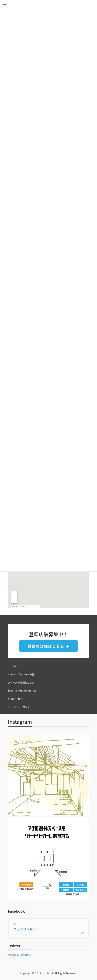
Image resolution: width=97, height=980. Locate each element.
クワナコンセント (26, 929)
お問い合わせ (15, 699)
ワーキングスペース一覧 (21, 674)
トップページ (15, 666)
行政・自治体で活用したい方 (24, 691)
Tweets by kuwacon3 (20, 955)
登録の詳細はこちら (48, 646)
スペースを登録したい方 (21, 682)
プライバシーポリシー (20, 707)
